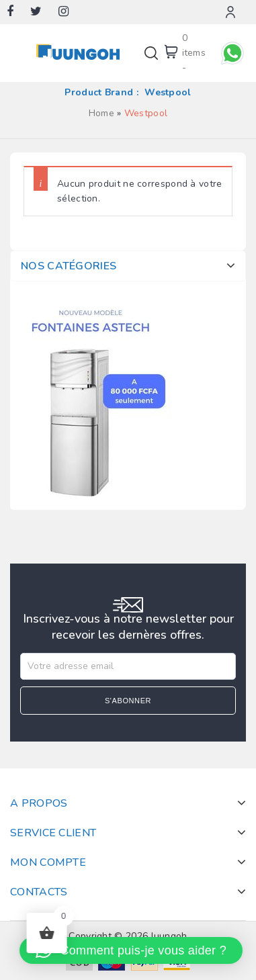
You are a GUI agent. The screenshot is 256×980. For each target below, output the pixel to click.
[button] (131, 950)
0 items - (194, 53)
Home (101, 113)
